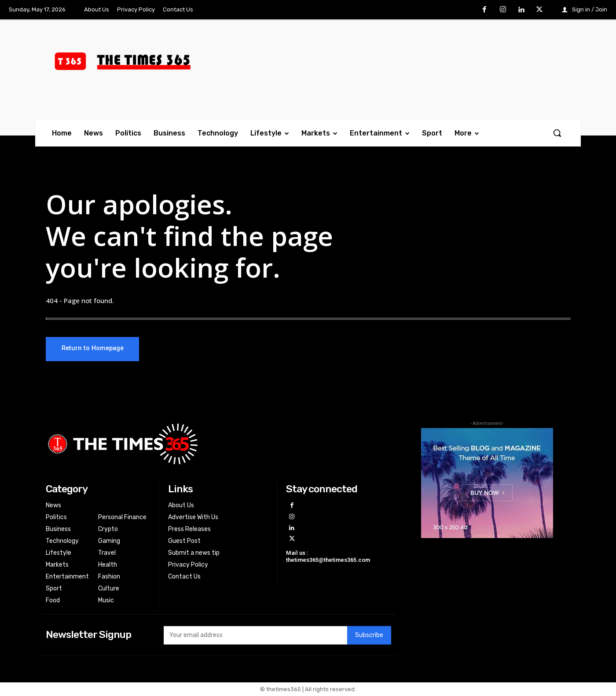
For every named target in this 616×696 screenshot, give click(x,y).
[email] (255, 636)
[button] (557, 133)
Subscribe (369, 636)
